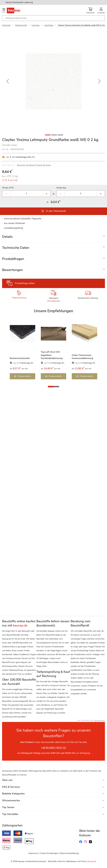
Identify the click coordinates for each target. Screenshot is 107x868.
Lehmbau (36, 25)
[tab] (53, 237)
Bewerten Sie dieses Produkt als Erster (34, 165)
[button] (8, 81)
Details (7, 237)
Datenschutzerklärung (69, 853)
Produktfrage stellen (25, 283)
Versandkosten (54, 301)
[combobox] (53, 18)
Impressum (33, 853)
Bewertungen (12, 270)
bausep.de (92, 861)
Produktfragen (13, 259)
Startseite (6, 25)
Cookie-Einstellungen (49, 853)
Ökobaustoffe (21, 25)
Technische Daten (16, 248)
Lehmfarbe (49, 25)
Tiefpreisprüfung (19, 298)
